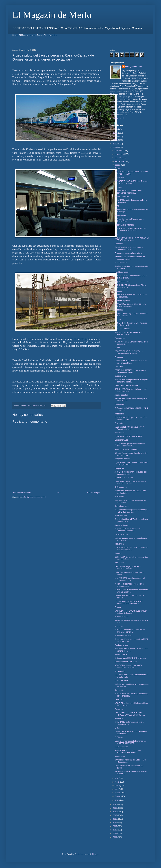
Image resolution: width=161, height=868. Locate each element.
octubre (118, 158)
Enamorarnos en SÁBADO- (126, 662)
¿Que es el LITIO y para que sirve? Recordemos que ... (129, 428)
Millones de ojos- (122, 617)
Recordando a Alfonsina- (125, 225)
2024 (115, 137)
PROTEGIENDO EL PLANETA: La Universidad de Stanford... (129, 352)
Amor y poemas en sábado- (126, 449)
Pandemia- (119, 709)
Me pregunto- (120, 671)
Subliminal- (119, 310)
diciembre (119, 151)
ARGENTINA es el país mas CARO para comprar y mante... (131, 381)
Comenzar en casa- (123, 329)
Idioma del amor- (122, 681)
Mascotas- (119, 626)
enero (118, 800)
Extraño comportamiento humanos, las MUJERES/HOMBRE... (130, 742)
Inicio (59, 493)
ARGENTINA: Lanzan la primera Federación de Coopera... (128, 752)
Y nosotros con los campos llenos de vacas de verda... (130, 258)
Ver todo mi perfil (117, 118)
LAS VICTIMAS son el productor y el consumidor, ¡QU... (130, 579)
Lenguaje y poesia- (122, 300)
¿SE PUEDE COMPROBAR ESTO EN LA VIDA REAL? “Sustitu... (131, 230)
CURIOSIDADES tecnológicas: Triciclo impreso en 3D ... (130, 286)
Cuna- (117, 206)
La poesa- (119, 291)
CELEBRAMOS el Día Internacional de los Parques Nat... (131, 362)
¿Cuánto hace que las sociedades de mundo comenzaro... (130, 445)
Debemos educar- (122, 534)
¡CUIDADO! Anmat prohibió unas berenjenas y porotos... (128, 192)
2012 (115, 833)
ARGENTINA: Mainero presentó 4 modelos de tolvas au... (128, 666)
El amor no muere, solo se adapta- (129, 253)
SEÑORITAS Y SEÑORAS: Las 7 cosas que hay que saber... (131, 182)
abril (117, 789)
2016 (115, 819)
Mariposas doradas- (123, 459)
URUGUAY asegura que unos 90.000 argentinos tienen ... (130, 631)
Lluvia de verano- (122, 747)
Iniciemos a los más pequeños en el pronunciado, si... (129, 585)
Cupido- (118, 168)
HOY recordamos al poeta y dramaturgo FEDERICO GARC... (131, 511)
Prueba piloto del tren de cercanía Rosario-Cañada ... (128, 334)
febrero (118, 796)
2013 (115, 830)
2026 (115, 129)
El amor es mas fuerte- (124, 478)
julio (117, 778)
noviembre (120, 154)
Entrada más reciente (22, 493)
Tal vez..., (119, 187)
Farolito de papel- (122, 272)
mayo (118, 786)
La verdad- (119, 367)
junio (117, 782)
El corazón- (119, 357)
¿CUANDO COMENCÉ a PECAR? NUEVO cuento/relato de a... (129, 602)
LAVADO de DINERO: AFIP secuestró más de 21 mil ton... (130, 482)
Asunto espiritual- (122, 395)
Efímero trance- (121, 655)
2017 (115, 815)
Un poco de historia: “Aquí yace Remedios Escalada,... (127, 530)
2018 (115, 812)
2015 (115, 823)
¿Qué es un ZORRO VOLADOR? (128, 436)
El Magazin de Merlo (52, 15)
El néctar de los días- (123, 636)
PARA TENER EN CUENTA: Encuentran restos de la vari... (131, 173)
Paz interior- (120, 414)
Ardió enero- (120, 433)
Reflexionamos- (121, 487)
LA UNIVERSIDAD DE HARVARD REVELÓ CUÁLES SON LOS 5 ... (130, 714)
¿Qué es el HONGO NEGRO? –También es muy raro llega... (131, 464)
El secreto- (119, 423)
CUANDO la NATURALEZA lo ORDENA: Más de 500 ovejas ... (131, 549)
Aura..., (118, 234)
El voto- (118, 348)
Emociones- (119, 404)
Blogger (95, 854)
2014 (115, 826)
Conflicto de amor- (122, 506)
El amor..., (119, 607)
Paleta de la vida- (122, 645)
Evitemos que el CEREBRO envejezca (130, 658)
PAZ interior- (120, 563)
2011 (115, 837)
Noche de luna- (121, 263)
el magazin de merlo (134, 67)
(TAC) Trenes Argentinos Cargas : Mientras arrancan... (128, 568)
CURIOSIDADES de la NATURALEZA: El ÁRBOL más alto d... (132, 239)
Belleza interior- (121, 516)
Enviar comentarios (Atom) (35, 497)
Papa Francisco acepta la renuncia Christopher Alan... (129, 248)
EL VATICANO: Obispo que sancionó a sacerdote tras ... (131, 418)
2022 (115, 144)
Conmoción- (120, 690)
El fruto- (118, 728)
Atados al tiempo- (122, 525)
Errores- (118, 319)
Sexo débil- (119, 244)
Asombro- (119, 718)
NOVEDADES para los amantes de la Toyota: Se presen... (130, 305)
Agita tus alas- (120, 215)
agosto (118, 165)
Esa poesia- (119, 468)
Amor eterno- (120, 756)
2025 (115, 133)
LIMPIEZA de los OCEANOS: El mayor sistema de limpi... (131, 612)
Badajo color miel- (122, 196)
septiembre (120, 161)
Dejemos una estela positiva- (126, 385)
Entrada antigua (93, 493)
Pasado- (118, 553)
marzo (118, 793)
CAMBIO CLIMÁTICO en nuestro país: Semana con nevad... (130, 371)
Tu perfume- (120, 338)
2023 (115, 140)
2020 (115, 805)
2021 (115, 147)
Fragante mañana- (122, 282)
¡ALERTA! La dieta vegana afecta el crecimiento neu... (129, 723)
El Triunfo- (119, 737)
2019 (115, 808)
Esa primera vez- (122, 440)
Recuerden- (119, 544)
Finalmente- (119, 178)
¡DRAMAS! (119, 497)
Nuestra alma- (120, 376)
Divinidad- (119, 700)
